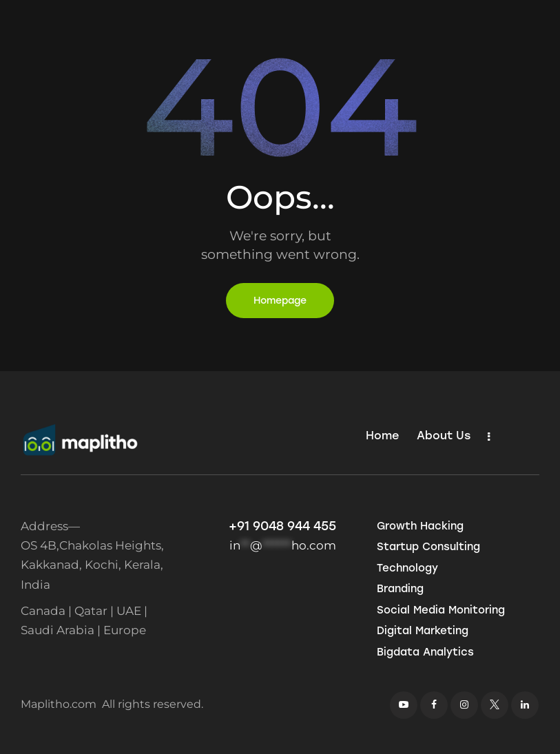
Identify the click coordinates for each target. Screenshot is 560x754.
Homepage (280, 301)
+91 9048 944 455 (282, 526)
